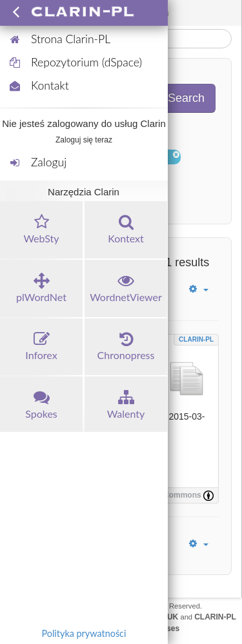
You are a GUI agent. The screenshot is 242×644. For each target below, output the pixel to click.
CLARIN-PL (196, 339)
